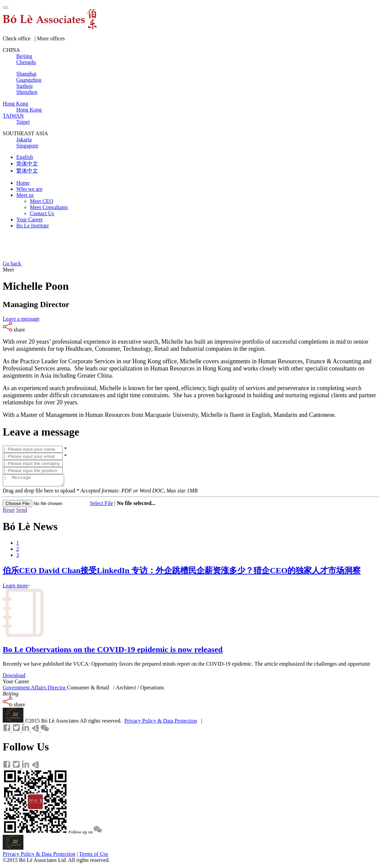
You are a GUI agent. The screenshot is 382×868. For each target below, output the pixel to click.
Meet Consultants (49, 207)
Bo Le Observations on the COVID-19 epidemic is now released (113, 651)
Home (23, 183)
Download (14, 677)
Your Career (30, 219)
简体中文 (27, 164)
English (25, 157)
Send (22, 512)
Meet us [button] (25, 195)
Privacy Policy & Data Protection (160, 723)
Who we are (29, 189)
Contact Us (42, 213)
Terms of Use (94, 856)
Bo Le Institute (33, 226)
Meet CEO (42, 201)
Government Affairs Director (35, 690)
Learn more (15, 588)
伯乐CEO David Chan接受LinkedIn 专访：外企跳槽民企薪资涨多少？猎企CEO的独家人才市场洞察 (182, 572)
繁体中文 (27, 171)
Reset (9, 512)
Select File (101, 505)
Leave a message (21, 319)
